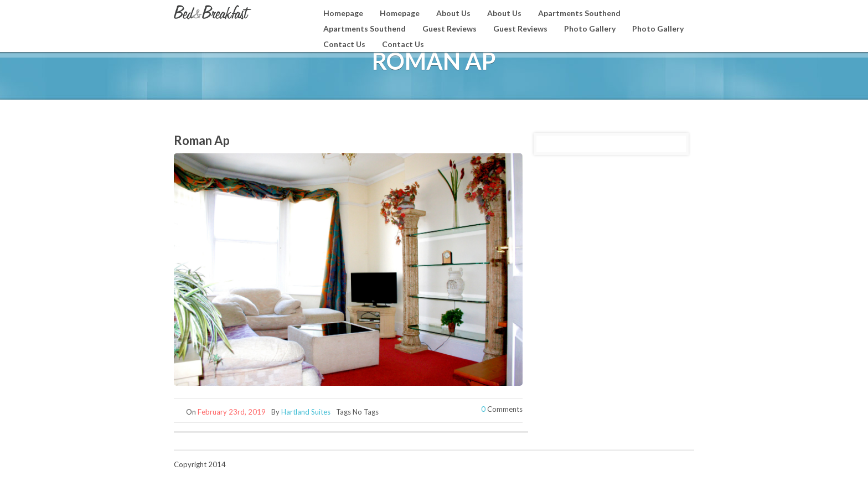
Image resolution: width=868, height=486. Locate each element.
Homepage (343, 13)
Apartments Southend (579, 13)
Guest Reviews (449, 29)
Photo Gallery (590, 29)
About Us (453, 13)
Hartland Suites (306, 412)
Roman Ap (202, 140)
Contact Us (344, 44)
